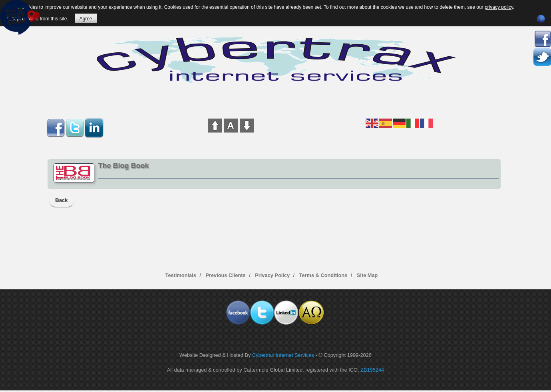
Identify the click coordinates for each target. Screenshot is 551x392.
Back (62, 200)
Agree (86, 19)
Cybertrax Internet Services (283, 355)
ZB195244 (372, 370)
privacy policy (499, 7)
